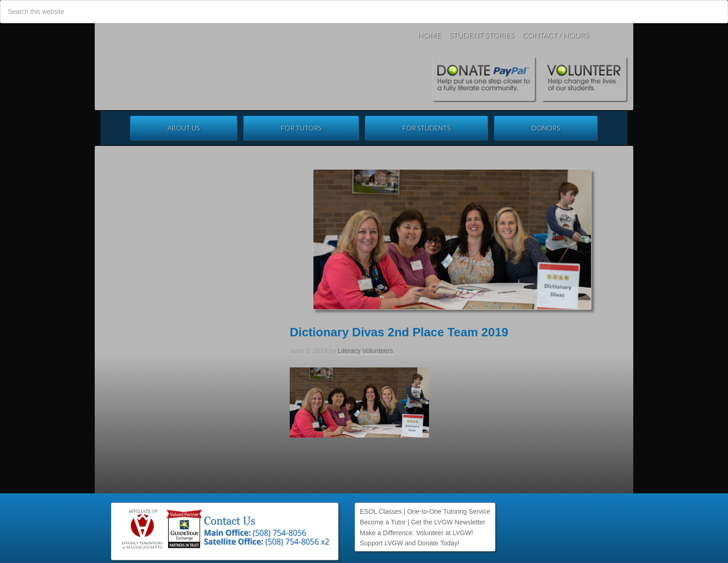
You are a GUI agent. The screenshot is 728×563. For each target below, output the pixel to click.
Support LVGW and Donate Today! (409, 543)
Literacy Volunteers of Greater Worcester (236, 66)
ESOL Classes (381, 511)
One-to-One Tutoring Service (449, 511)
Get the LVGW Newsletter (448, 522)
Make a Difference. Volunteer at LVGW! (416, 533)
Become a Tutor (383, 522)
